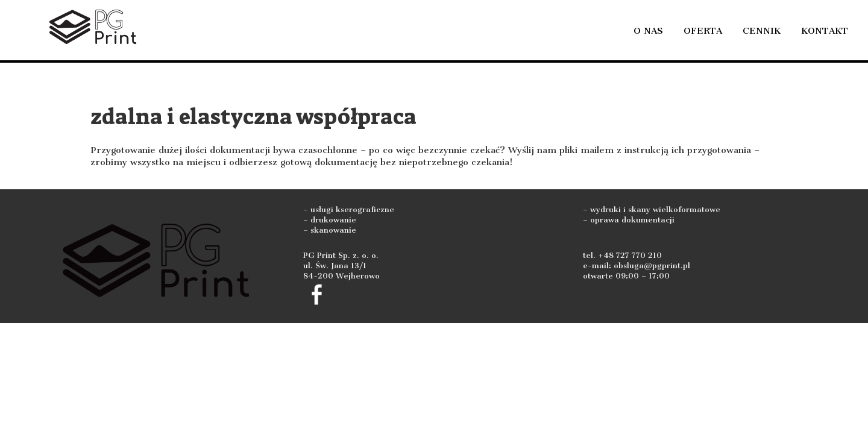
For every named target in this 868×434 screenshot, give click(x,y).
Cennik (762, 31)
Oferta (703, 31)
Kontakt (825, 31)
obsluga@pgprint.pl (652, 266)
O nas (648, 31)
